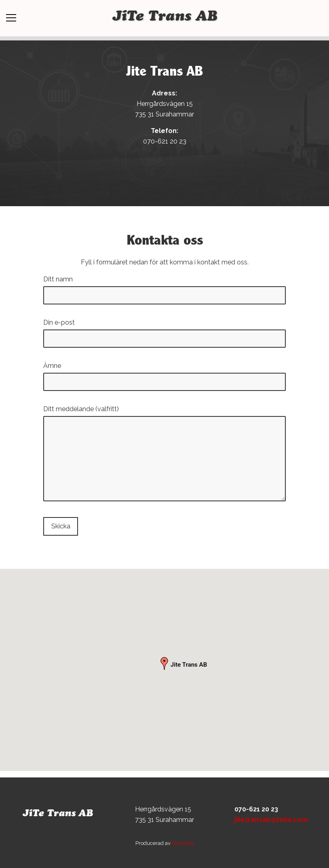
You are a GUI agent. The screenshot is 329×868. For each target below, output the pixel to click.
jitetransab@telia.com (271, 820)
